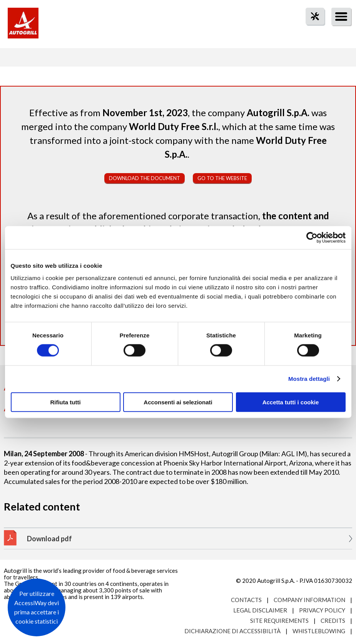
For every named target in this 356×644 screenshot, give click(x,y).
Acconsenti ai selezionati (178, 402)
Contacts (246, 600)
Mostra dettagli (309, 379)
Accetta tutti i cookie (291, 402)
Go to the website (222, 178)
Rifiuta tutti (65, 402)
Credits (333, 621)
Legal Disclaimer (260, 610)
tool (311, 30)
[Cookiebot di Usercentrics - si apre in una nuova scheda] (312, 238)
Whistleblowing (319, 631)
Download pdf (49, 539)
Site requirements (279, 621)
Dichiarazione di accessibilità (232, 631)
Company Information (309, 600)
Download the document (145, 178)
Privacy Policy (322, 610)
